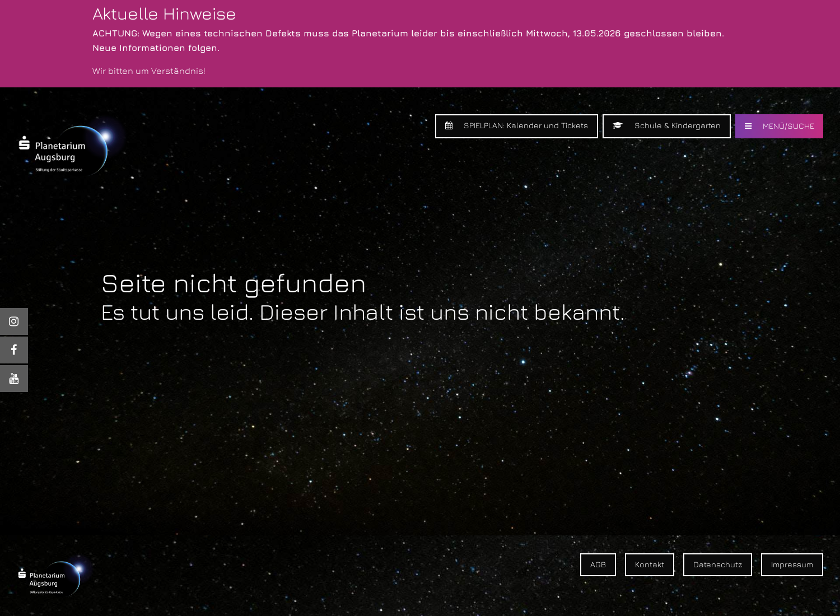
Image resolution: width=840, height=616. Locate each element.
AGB (598, 564)
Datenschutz (718, 564)
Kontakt (650, 564)
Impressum (792, 564)
